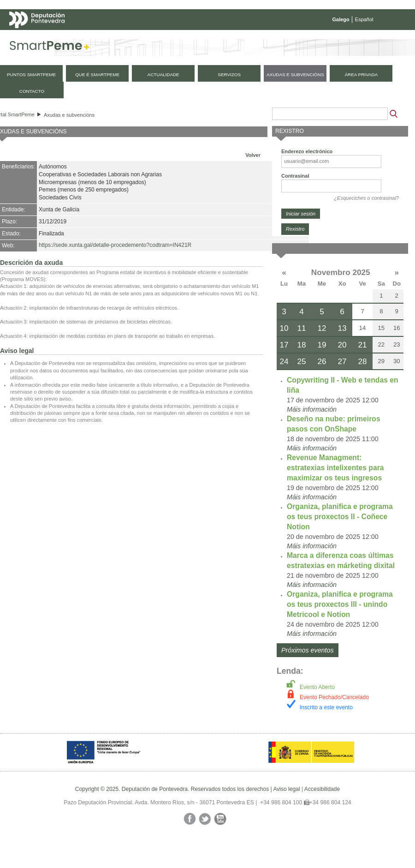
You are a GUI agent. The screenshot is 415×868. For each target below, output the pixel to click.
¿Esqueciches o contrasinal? (366, 198)
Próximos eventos (308, 650)
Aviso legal (286, 789)
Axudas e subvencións (69, 115)
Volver (253, 155)
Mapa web (100, 38)
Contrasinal (295, 176)
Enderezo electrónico (307, 151)
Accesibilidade (322, 789)
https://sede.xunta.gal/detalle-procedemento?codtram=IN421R (115, 245)
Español (364, 19)
